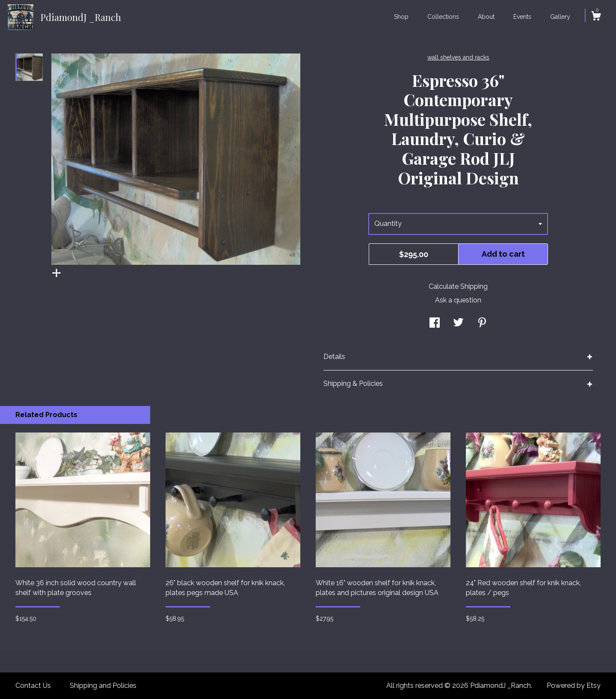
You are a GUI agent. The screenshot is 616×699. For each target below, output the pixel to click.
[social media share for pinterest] (482, 324)
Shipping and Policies (103, 686)
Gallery (560, 17)
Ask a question (458, 300)
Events (522, 17)
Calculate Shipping (458, 286)
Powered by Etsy (574, 686)
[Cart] (596, 17)
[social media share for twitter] (458, 324)
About (486, 17)
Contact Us (33, 686)
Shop (401, 17)
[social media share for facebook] (435, 324)
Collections (443, 17)
